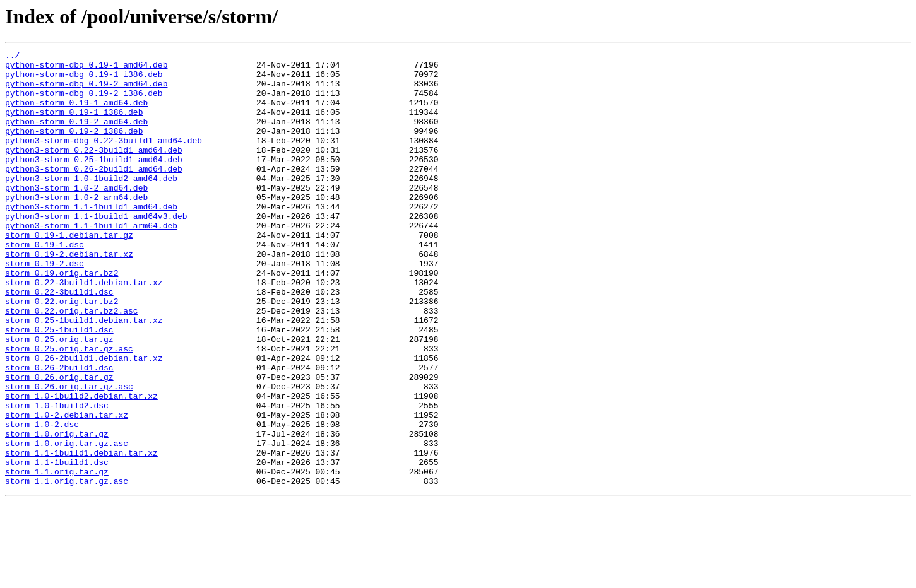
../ (12, 57)
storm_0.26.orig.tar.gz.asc (69, 454)
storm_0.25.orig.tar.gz (59, 397)
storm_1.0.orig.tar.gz (57, 511)
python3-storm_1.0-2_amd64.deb (76, 216)
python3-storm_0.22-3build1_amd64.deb (94, 170)
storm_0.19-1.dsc (45, 284)
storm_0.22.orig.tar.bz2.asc (72, 363)
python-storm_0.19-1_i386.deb (74, 125)
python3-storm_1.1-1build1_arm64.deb (91, 261)
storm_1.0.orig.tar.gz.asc (67, 522)
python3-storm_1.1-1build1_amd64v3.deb (96, 250)
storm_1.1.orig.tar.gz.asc (67, 568)
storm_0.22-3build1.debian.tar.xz (84, 329)
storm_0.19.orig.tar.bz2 (62, 318)
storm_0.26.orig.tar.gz (59, 443)
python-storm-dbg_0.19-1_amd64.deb (86, 68)
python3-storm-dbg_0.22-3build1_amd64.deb (104, 159)
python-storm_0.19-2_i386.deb (74, 148)
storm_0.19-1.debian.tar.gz (69, 273)
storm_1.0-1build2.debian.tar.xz (81, 466)
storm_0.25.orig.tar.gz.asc (69, 409)
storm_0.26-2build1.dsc (59, 432)
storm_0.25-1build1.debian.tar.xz (84, 375)
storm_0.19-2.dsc (45, 307)
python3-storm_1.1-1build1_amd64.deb (91, 238)
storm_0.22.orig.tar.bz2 (62, 352)
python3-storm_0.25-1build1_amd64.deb (94, 182)
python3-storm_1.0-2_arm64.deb (76, 227)
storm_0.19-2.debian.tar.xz (69, 295)
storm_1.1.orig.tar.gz (57, 556)
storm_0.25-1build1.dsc (59, 386)
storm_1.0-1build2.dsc (57, 477)
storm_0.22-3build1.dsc (59, 341)
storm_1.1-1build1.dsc (57, 545)
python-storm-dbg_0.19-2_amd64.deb (86, 91)
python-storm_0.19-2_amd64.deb (76, 136)
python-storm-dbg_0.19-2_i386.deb (84, 102)
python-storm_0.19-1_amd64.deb (76, 114)
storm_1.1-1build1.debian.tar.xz (81, 534)
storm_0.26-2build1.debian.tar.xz (84, 420)
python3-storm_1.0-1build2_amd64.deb (91, 204)
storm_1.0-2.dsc (42, 500)
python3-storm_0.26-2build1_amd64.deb (94, 193)
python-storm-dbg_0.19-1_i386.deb (84, 79)
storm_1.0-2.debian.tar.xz (67, 488)
